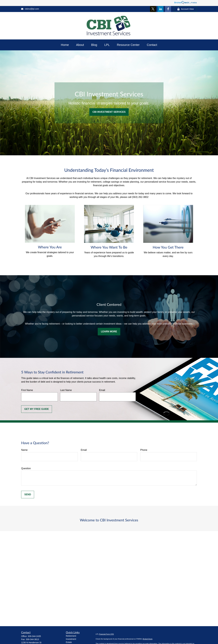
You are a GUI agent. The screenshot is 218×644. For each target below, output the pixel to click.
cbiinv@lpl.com (30, 9)
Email (102, 390)
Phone (144, 450)
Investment (71, 639)
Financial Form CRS (106, 634)
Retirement (71, 636)
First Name (27, 390)
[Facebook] (168, 9)
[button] (65, 45)
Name (24, 450)
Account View (185, 9)
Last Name (66, 390)
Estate (69, 642)
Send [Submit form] (28, 494)
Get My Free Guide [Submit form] (37, 409)
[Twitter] (153, 9)
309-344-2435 (34, 636)
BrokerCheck (148, 639)
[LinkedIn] (160, 9)
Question (26, 468)
